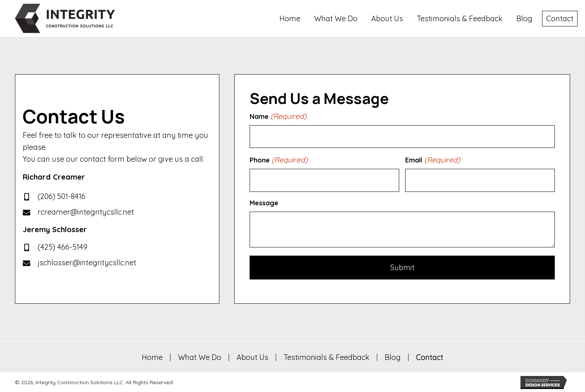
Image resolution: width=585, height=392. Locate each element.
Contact (430, 357)
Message (264, 202)
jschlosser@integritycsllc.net (87, 262)
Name (278, 116)
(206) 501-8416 (62, 196)
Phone (279, 160)
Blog (393, 357)
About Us (252, 357)
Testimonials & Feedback (326, 357)
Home (152, 357)
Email (433, 160)
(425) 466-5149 (62, 246)
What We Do (200, 357)
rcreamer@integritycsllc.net (86, 211)
